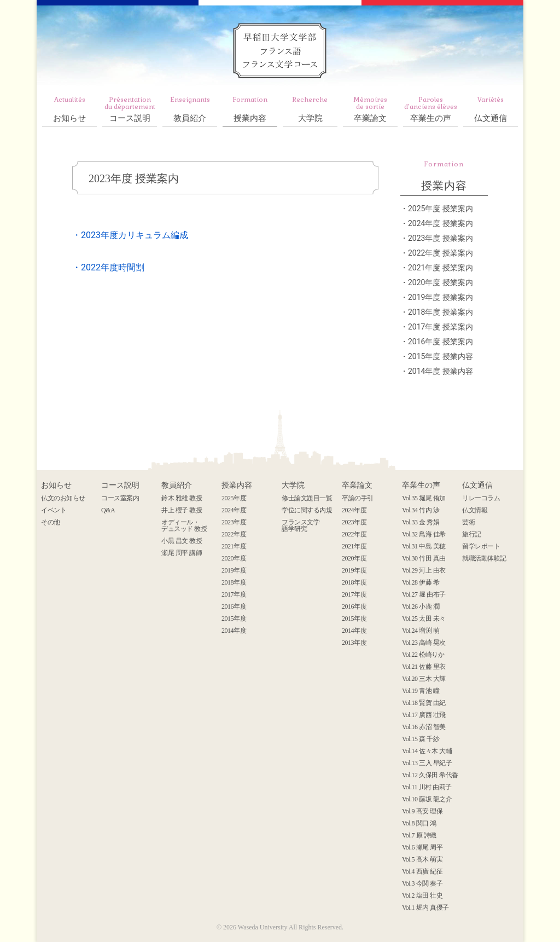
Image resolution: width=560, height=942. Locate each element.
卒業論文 (370, 109)
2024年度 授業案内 (441, 223)
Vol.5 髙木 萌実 (422, 859)
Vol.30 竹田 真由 (424, 558)
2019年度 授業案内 (441, 297)
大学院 (310, 109)
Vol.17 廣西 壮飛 (424, 715)
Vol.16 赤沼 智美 (424, 727)
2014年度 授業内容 (441, 371)
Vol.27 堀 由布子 (424, 594)
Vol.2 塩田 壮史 (422, 895)
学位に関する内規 (307, 510)
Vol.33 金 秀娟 (421, 522)
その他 (51, 522)
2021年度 (234, 546)
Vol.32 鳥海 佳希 (424, 534)
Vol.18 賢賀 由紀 (424, 703)
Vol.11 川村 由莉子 (427, 787)
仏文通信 (491, 109)
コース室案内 (120, 498)
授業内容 (250, 109)
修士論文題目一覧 (307, 498)
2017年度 (234, 594)
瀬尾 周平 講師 (182, 553)
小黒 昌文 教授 (182, 541)
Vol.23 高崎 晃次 (424, 643)
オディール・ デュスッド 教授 (184, 525)
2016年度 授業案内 (441, 342)
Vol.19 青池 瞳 (421, 691)
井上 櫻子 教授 (182, 510)
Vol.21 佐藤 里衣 (424, 667)
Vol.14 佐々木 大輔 (427, 751)
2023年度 (234, 522)
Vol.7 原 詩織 (419, 835)
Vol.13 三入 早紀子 (427, 763)
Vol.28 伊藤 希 (421, 582)
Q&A (108, 510)
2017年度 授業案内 (441, 327)
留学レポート (481, 546)
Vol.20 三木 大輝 (424, 679)
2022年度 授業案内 (441, 253)
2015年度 (234, 619)
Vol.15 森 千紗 (421, 739)
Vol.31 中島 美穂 (424, 546)
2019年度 (234, 570)
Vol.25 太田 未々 (424, 619)
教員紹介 (190, 109)
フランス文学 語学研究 (301, 525)
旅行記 (472, 534)
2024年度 (234, 510)
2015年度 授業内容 (441, 356)
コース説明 (130, 109)
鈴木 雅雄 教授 (182, 498)
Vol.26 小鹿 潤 (421, 606)
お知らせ (69, 109)
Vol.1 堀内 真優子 (425, 908)
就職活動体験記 (484, 558)
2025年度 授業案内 (441, 209)
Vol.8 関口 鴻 (419, 823)
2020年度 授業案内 (441, 282)
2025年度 (234, 498)
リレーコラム (481, 498)
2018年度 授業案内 (441, 312)
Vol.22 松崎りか (423, 655)
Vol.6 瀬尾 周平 (422, 847)
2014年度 (234, 631)
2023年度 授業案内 (134, 178)
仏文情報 (475, 510)
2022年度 (234, 534)
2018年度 (234, 582)
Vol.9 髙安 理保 (422, 811)
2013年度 (354, 643)
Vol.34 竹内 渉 (421, 510)
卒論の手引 (358, 498)
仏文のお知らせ (63, 498)
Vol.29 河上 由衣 (424, 570)
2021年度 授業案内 (441, 268)
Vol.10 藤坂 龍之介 (427, 799)
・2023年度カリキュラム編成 (130, 235)
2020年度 (234, 558)
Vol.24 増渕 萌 (421, 631)
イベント (54, 510)
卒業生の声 (430, 109)
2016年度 (234, 606)
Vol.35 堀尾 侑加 (424, 498)
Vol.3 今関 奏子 (422, 883)
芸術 (468, 522)
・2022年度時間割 (108, 267)
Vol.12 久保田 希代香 (430, 775)
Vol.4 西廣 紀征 (422, 871)
